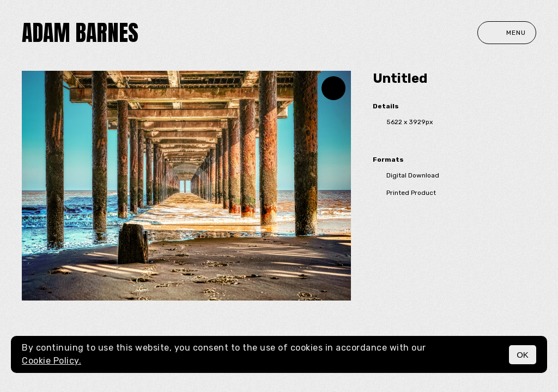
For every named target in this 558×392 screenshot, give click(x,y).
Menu (507, 33)
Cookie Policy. (51, 361)
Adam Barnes (80, 33)
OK (523, 355)
